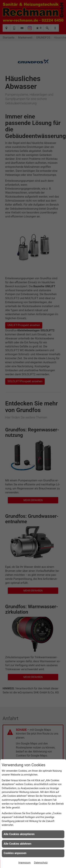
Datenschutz (41, 863)
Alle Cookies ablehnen (17, 844)
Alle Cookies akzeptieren (19, 834)
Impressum (24, 863)
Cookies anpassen (15, 853)
